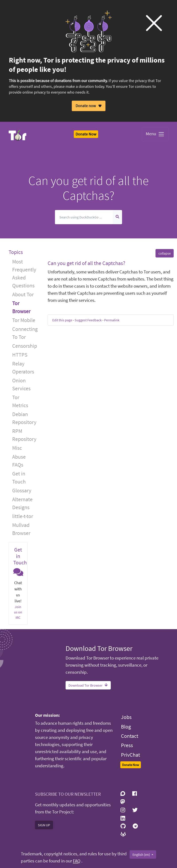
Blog (126, 727)
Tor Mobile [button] (24, 320)
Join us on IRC (18, 612)
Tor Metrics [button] (20, 401)
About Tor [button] (23, 294)
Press (127, 745)
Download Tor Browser (88, 685)
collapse (165, 253)
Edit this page (62, 320)
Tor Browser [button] (21, 307)
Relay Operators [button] (23, 368)
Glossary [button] (22, 490)
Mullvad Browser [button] (21, 529)
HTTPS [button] (20, 355)
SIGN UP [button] (44, 825)
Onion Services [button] (21, 384)
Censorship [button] (25, 346)
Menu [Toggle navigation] (155, 134)
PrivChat (130, 755)
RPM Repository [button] (24, 435)
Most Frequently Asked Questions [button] (24, 274)
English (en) (142, 854)
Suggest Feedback (88, 320)
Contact (130, 736)
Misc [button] (17, 448)
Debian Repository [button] (24, 418)
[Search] (84, 217)
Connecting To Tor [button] (25, 333)
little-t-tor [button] (23, 516)
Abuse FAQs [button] (19, 461)
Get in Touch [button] (19, 478)
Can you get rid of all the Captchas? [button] (86, 263)
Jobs (126, 717)
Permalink (112, 320)
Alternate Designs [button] (22, 503)
